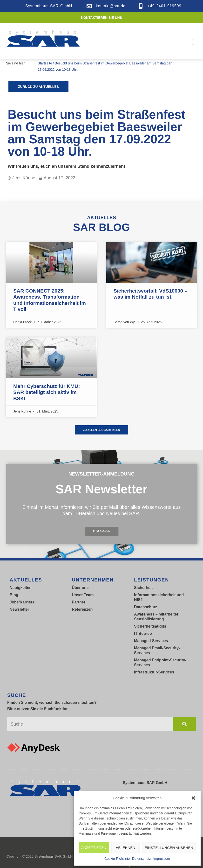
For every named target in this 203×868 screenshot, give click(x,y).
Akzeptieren (94, 848)
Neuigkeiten (21, 588)
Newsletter (19, 609)
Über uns (80, 588)
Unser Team (83, 595)
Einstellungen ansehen (169, 848)
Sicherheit (143, 588)
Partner (79, 602)
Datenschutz (142, 859)
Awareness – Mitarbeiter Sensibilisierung (156, 617)
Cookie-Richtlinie (117, 859)
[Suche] (184, 724)
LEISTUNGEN (152, 580)
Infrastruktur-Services (154, 672)
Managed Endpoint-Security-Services (160, 662)
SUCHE (17, 695)
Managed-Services (151, 641)
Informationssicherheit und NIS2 (159, 597)
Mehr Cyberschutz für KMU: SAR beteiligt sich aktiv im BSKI (47, 392)
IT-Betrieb (143, 633)
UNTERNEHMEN (93, 580)
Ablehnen (125, 848)
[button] (193, 798)
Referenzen (82, 609)
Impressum (162, 859)
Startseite (45, 63)
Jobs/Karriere (22, 602)
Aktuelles (26, 580)
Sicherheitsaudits (150, 626)
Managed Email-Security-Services (157, 650)
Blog (14, 595)
